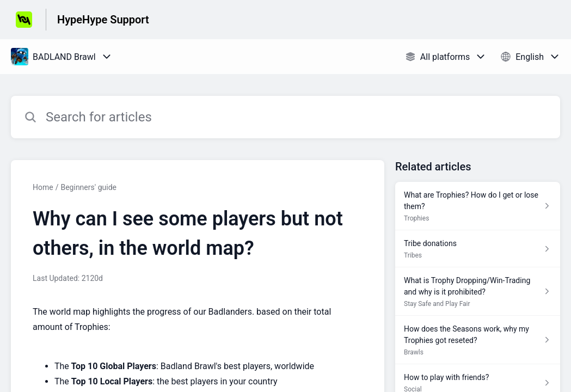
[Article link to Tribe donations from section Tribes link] (478, 249)
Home (43, 187)
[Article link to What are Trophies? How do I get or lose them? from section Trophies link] (478, 206)
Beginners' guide (88, 187)
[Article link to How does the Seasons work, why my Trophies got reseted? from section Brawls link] (478, 340)
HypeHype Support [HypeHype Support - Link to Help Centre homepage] (103, 20)
